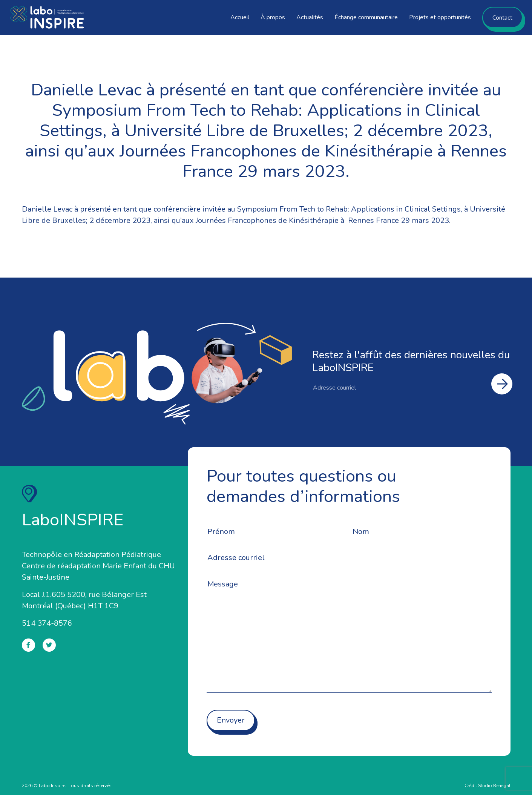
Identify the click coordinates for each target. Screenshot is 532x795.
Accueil (240, 17)
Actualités (310, 17)
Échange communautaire (366, 17)
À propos (273, 17)
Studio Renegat (494, 786)
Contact (502, 18)
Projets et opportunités (440, 17)
